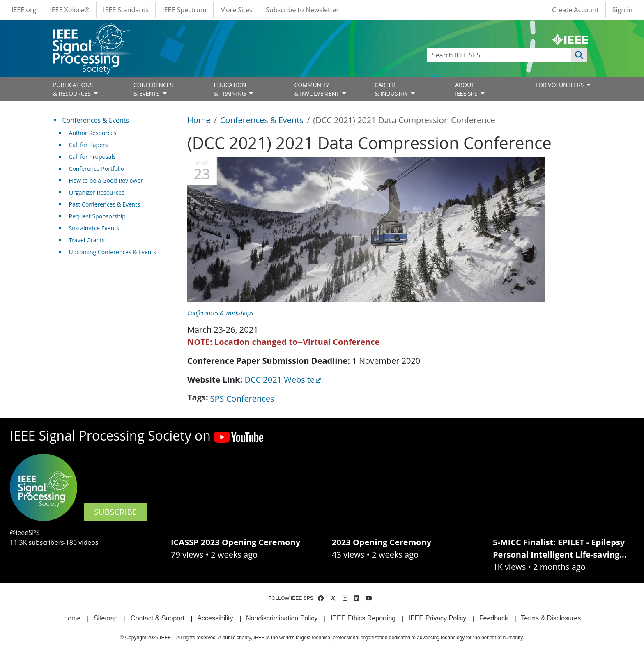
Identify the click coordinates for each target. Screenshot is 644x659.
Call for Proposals (92, 157)
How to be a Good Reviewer (106, 180)
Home (199, 120)
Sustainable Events (94, 228)
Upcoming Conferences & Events (113, 252)
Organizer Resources (97, 192)
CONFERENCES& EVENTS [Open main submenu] (153, 89)
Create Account (575, 10)
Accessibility (215, 618)
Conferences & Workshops (220, 313)
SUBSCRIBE (115, 512)
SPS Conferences (242, 398)
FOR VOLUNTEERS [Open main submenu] (560, 85)
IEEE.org (24, 10)
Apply (579, 55)
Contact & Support (158, 618)
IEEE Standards (126, 10)
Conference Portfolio (97, 169)
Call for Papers (89, 145)
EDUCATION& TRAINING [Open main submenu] (231, 89)
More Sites (236, 10)
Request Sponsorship (97, 216)
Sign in (622, 10)
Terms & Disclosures (551, 618)
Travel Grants (87, 240)
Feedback (494, 618)
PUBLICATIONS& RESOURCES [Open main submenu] (73, 89)
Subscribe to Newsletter (302, 10)
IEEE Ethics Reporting (363, 618)
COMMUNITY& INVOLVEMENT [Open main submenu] (317, 89)
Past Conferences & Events (105, 204)
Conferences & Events (262, 120)
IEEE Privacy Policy (437, 618)
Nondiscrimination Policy (282, 618)
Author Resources (93, 133)
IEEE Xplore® (70, 10)
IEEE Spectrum (184, 10)
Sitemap (106, 618)
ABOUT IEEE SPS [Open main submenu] (467, 89)
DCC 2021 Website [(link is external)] (283, 380)
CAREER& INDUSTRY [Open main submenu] (392, 89)
